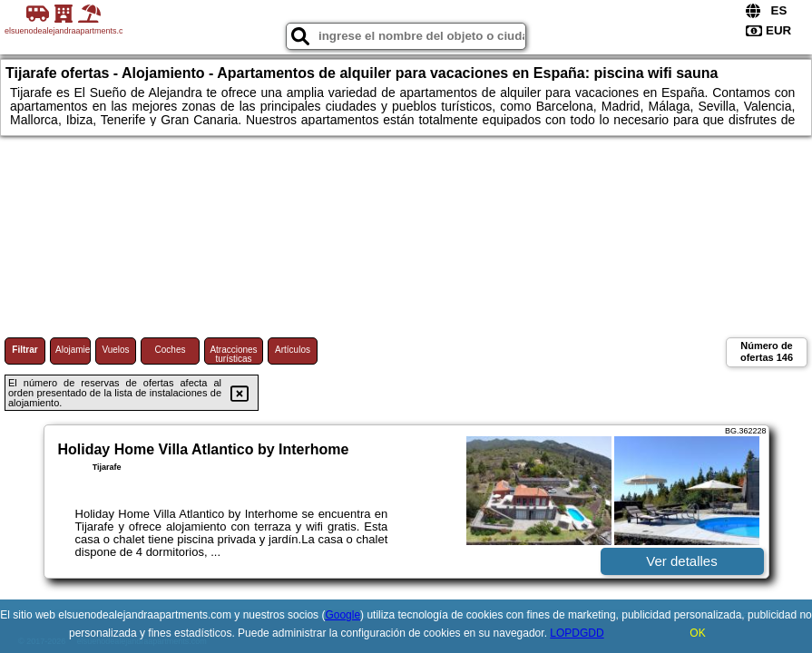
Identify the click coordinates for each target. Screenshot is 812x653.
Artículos (293, 350)
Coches (171, 350)
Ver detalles (681, 561)
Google (342, 615)
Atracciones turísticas (233, 354)
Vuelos (115, 350)
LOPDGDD (577, 633)
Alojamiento (73, 350)
